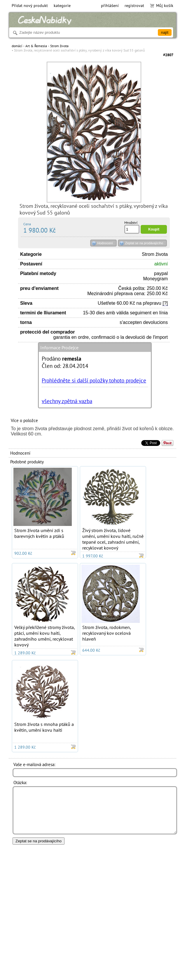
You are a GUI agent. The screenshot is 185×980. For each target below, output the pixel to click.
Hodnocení (105, 243)
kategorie (62, 6)
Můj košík (162, 6)
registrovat (134, 6)
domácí (17, 46)
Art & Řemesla (36, 46)
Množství (131, 223)
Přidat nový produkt (30, 6)
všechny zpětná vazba (67, 401)
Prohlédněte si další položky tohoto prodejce (94, 380)
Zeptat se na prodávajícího (144, 243)
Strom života (59, 46)
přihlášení (110, 6)
